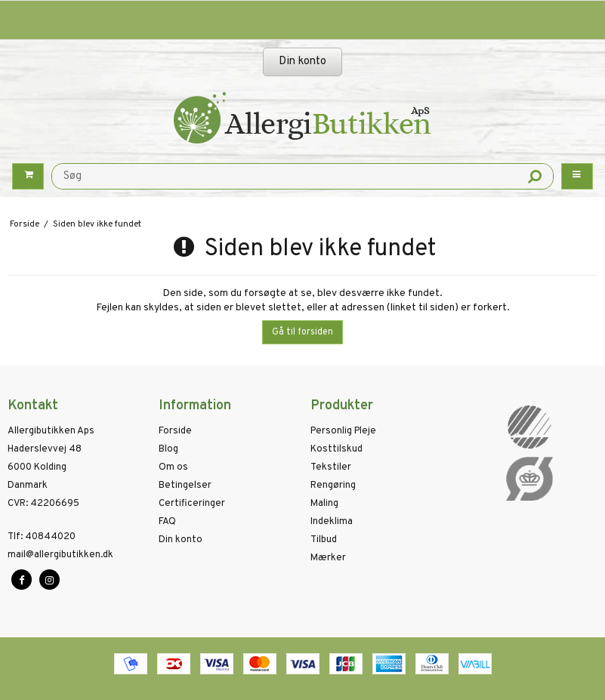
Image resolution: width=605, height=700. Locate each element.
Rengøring (333, 486)
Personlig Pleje (343, 431)
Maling (324, 504)
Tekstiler (331, 467)
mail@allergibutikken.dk (60, 555)
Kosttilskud (336, 449)
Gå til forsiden (302, 332)
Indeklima (332, 522)
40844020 (42, 537)
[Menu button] (577, 176)
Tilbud (324, 540)
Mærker (328, 558)
